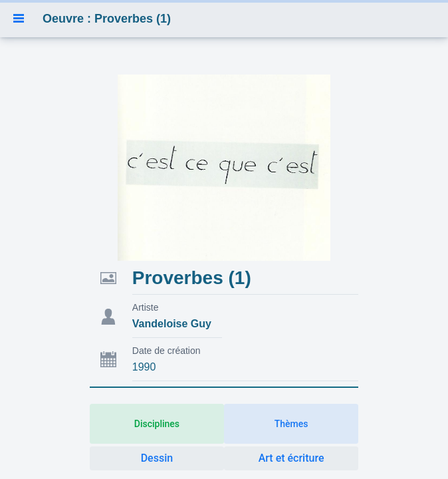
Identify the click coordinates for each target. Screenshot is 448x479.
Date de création (167, 351)
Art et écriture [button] (291, 458)
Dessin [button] (157, 458)
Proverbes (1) (192, 278)
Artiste (146, 307)
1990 (144, 367)
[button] (19, 19)
